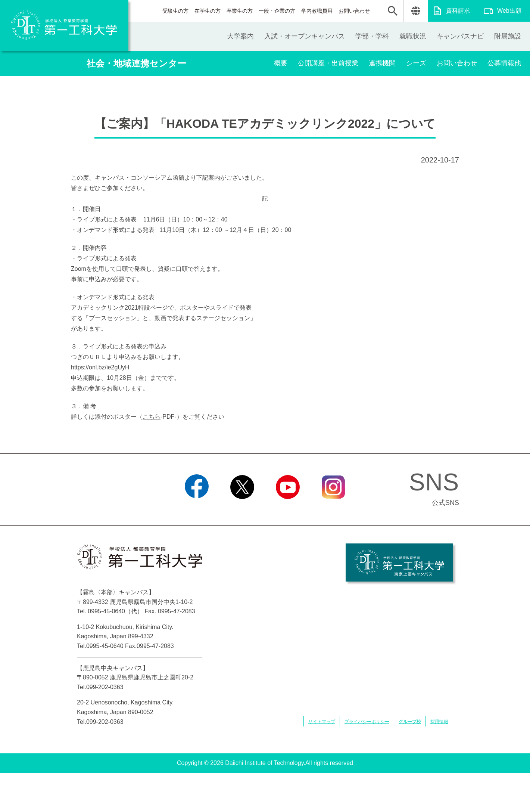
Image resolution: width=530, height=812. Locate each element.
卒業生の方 (240, 11)
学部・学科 (372, 36)
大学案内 (240, 36)
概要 (281, 63)
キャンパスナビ (460, 36)
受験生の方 (175, 11)
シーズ (416, 63)
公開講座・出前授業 (328, 63)
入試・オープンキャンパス (305, 36)
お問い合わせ (354, 11)
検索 (393, 11)
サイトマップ (322, 722)
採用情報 (439, 722)
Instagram (333, 508)
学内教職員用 (317, 11)
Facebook (197, 508)
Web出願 (509, 11)
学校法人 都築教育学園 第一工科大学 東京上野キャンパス (399, 562)
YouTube (288, 508)
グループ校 (410, 722)
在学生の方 (208, 11)
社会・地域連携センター (136, 63)
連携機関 (382, 63)
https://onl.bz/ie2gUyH (100, 367)
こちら (152, 417)
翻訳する (416, 11)
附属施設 (508, 36)
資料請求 (458, 11)
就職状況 (413, 36)
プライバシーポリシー (367, 722)
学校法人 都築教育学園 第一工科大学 (64, 25)
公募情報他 (504, 63)
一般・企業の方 (277, 11)
